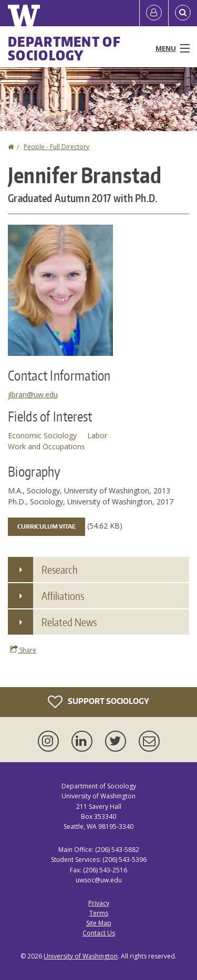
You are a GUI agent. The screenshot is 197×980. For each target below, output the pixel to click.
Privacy (99, 903)
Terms (99, 913)
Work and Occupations (46, 446)
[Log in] (154, 13)
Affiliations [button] (63, 596)
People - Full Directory (56, 147)
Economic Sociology (42, 435)
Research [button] (60, 570)
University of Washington (81, 956)
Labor (97, 435)
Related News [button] (69, 622)
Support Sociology (98, 702)
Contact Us (99, 933)
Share (23, 650)
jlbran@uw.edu (33, 394)
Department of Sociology (64, 48)
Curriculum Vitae (46, 526)
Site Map (99, 923)
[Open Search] (183, 13)
